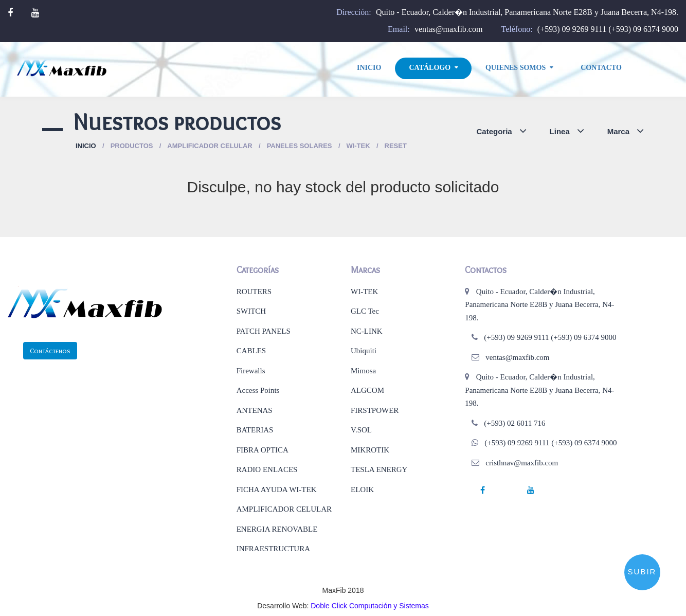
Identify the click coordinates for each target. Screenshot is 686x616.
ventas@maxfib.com (448, 29)
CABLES (251, 351)
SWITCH (251, 311)
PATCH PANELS (264, 331)
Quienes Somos (516, 68)
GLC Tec (365, 311)
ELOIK (362, 490)
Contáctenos (50, 351)
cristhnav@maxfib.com (522, 463)
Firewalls (251, 371)
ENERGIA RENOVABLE (277, 529)
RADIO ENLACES (267, 469)
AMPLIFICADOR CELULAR (284, 509)
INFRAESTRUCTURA (273, 549)
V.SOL (361, 430)
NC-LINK (367, 331)
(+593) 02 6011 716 (514, 423)
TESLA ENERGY (379, 469)
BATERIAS (255, 430)
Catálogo (430, 68)
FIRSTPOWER (375, 410)
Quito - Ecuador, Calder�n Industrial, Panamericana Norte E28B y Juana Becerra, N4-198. (527, 12)
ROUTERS (254, 292)
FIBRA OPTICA (263, 450)
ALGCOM (367, 390)
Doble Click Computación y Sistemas (370, 606)
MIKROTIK (370, 450)
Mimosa (363, 371)
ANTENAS (255, 410)
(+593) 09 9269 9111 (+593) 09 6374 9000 (608, 29)
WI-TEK (364, 292)
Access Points (258, 390)
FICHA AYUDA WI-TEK (277, 490)
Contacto (601, 68)
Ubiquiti (364, 351)
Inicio (369, 68)
